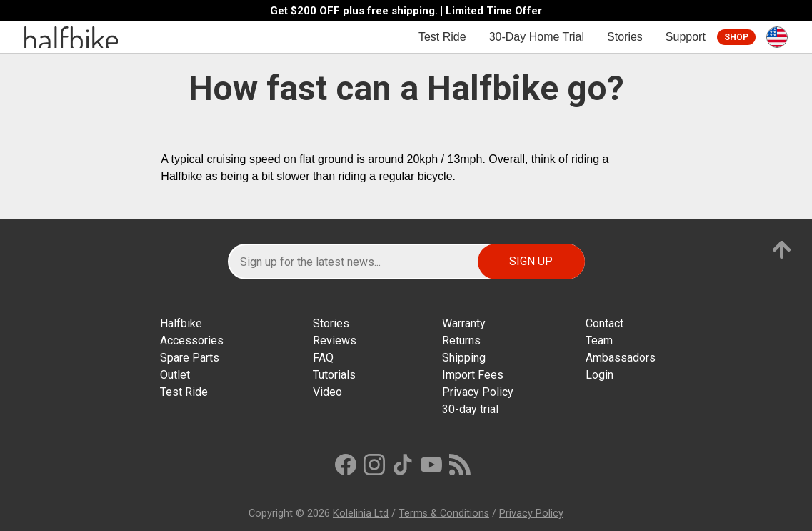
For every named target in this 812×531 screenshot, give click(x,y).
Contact (605, 323)
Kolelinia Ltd (361, 513)
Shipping (464, 358)
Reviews (335, 341)
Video (327, 392)
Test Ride (442, 37)
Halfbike (181, 323)
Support (686, 37)
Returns (461, 341)
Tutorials (334, 375)
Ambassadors (621, 358)
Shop (736, 37)
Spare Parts (190, 358)
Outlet (175, 375)
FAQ (323, 358)
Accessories (192, 341)
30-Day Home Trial (537, 37)
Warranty (464, 323)
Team (599, 341)
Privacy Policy (478, 392)
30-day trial (470, 409)
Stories (625, 37)
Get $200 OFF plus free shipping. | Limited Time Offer (406, 11)
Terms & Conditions (444, 513)
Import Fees (473, 375)
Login (600, 375)
